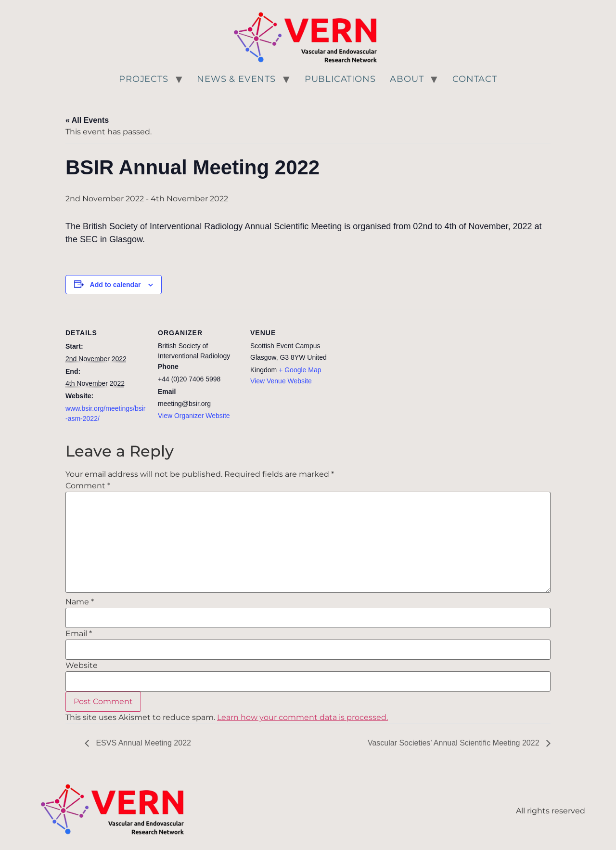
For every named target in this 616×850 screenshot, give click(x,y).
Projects (143, 79)
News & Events (236, 79)
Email (79, 634)
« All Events (87, 120)
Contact (475, 79)
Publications (340, 79)
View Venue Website (281, 381)
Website (82, 666)
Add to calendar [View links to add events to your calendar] (115, 285)
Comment (88, 486)
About (407, 79)
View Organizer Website (194, 416)
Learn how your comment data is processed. (302, 717)
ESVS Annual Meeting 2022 (142, 743)
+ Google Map (300, 370)
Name (80, 602)
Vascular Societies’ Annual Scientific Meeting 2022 (455, 743)
